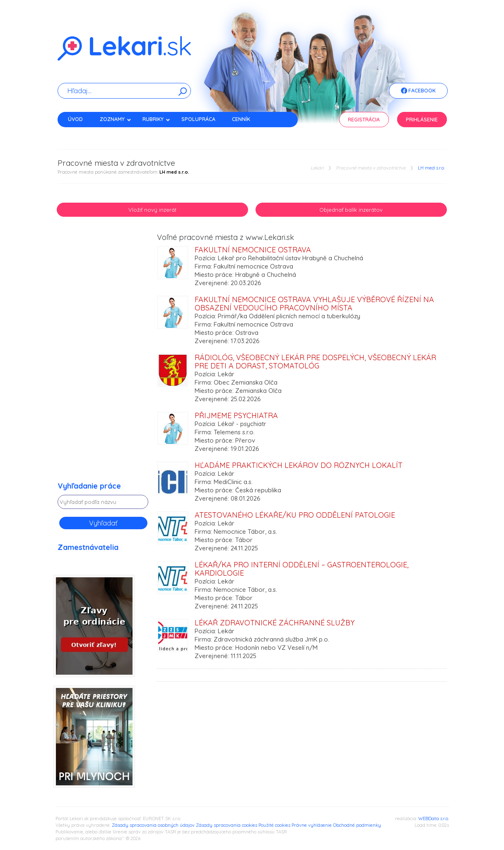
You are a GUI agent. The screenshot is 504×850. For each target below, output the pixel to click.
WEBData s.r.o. (434, 819)
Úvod (75, 119)
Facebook (418, 91)
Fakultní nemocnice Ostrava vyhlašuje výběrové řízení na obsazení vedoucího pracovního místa (314, 304)
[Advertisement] (103, 358)
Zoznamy (116, 119)
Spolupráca (198, 119)
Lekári (317, 168)
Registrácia (364, 120)
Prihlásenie (422, 120)
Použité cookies (274, 825)
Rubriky (156, 119)
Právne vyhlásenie (312, 825)
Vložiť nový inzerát (152, 210)
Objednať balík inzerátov (351, 210)
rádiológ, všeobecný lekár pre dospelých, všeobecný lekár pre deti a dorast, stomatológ (315, 362)
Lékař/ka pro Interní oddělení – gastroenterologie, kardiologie (301, 569)
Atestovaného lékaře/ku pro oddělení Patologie (295, 515)
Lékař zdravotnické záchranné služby (275, 623)
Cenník (241, 119)
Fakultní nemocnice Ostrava (253, 250)
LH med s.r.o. (431, 168)
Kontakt (80, 134)
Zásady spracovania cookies (227, 825)
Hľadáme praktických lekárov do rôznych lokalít (299, 465)
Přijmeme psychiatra (236, 415)
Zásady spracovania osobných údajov (153, 825)
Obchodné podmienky (357, 825)
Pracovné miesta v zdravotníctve (371, 168)
